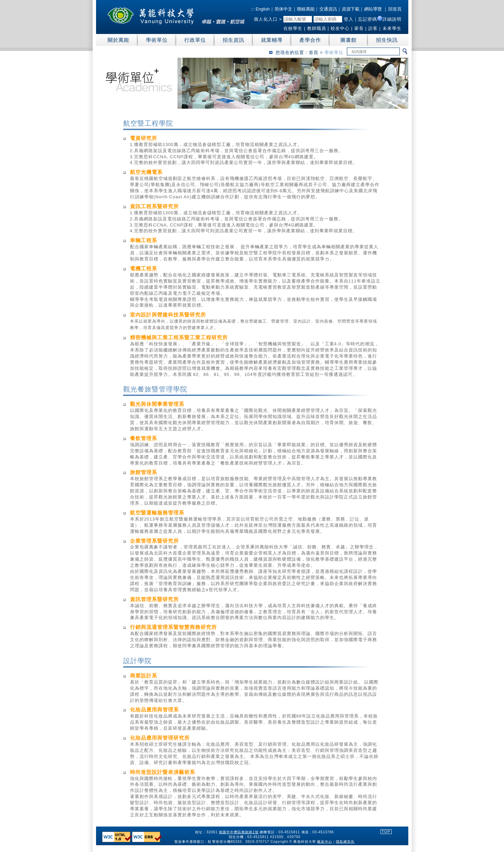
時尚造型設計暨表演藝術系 (163, 772)
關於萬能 (118, 40)
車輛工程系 (144, 240)
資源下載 (351, 9)
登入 (349, 19)
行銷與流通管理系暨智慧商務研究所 (173, 627)
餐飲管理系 (144, 438)
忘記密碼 (368, 19)
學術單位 (157, 40)
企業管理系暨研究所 (154, 541)
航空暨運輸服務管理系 (157, 513)
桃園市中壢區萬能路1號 (238, 832)
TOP (386, 832)
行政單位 (195, 40)
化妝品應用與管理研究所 (160, 738)
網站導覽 (373, 9)
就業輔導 (272, 40)
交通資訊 (328, 9)
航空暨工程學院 (148, 123)
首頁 (314, 52)
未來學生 (392, 28)
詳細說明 (392, 19)
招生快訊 (387, 40)
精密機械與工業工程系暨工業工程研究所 (179, 337)
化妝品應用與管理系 (154, 710)
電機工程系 (144, 268)
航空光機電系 (146, 172)
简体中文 (283, 9)
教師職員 (317, 28)
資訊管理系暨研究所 (154, 599)
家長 (359, 28)
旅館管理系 (144, 472)
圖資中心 (324, 841)
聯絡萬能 (306, 9)
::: (253, 9)
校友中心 (340, 28)
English (262, 9)
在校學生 (293, 28)
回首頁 (395, 9)
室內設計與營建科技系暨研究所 (168, 315)
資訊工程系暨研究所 (154, 206)
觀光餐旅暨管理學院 (155, 389)
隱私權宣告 (345, 841)
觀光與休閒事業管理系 (157, 404)
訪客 (373, 28)
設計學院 (137, 661)
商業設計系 (144, 676)
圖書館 (349, 40)
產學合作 (310, 40)
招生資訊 (234, 40)
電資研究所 (144, 138)
